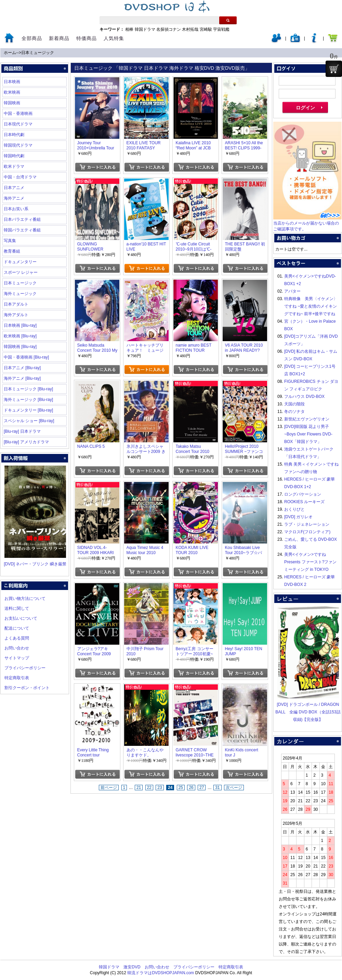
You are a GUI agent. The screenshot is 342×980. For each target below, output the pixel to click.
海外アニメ (14, 198)
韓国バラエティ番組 (22, 230)
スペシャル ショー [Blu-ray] (29, 421)
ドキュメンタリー (20, 262)
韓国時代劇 (14, 156)
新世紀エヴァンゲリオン (307, 419)
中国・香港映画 (18, 113)
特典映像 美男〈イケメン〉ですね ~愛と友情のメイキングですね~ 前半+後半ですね (311, 306)
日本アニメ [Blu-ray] (22, 368)
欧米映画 (12, 92)
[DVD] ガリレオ (298, 517)
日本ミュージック (38, 53)
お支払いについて (21, 618)
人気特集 (114, 38)
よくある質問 (17, 638)
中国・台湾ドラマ (20, 177)
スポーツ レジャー (21, 272)
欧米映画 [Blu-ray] (20, 336)
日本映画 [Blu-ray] (20, 325)
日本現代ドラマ (18, 124)
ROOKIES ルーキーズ (304, 502)
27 (202, 788)
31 (217, 788)
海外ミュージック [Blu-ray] (28, 400)
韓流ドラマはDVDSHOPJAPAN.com (161, 973)
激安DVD (132, 967)
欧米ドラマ (14, 166)
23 (160, 788)
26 (191, 788)
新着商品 (59, 38)
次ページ (234, 788)
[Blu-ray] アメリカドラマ (26, 442)
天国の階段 (294, 404)
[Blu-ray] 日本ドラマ (22, 431)
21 (139, 788)
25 (181, 788)
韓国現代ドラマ (18, 145)
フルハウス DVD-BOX (304, 397)
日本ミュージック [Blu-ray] (28, 389)
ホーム (10, 53)
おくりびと (294, 509)
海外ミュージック (20, 294)
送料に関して (17, 608)
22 (149, 788)
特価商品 (87, 38)
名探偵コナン (169, 29)
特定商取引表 (17, 678)
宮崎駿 (206, 29)
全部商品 (32, 38)
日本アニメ (14, 188)
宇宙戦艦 (221, 29)
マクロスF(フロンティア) (307, 532)
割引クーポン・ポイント (27, 688)
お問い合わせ (17, 648)
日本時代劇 (14, 135)
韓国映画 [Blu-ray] (20, 347)
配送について (17, 628)
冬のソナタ (294, 412)
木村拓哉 (190, 29)
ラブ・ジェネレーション (307, 524)
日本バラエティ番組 (22, 219)
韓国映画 (12, 103)
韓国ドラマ (145, 29)
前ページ (109, 788)
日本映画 (12, 82)
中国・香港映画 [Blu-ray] (26, 357)
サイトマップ (17, 658)
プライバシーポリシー (25, 668)
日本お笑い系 (16, 209)
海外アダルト (16, 315)
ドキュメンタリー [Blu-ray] (28, 410)
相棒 (129, 29)
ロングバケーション (303, 494)
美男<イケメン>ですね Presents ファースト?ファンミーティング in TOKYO (310, 562)
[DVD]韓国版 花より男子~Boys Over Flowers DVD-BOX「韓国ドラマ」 (308, 434)
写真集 (10, 241)
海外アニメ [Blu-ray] (22, 378)
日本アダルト (16, 304)
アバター (292, 291)
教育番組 (12, 251)
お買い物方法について (25, 599)
